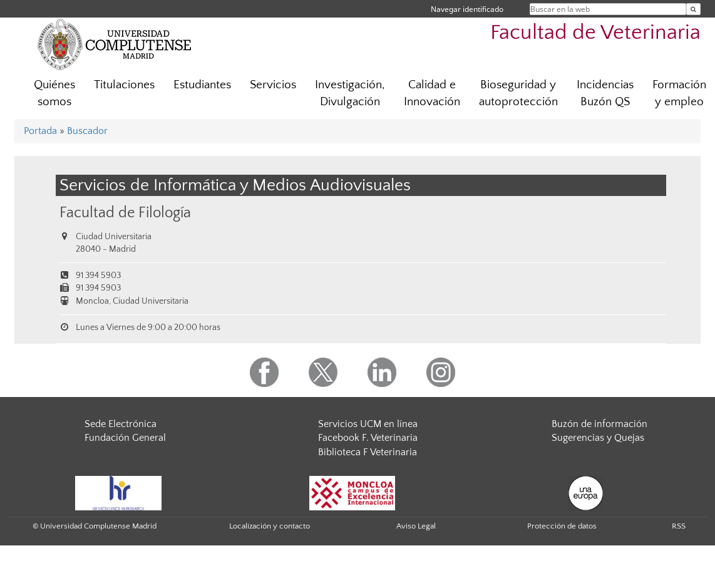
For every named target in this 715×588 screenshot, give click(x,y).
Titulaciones (124, 85)
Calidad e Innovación (432, 93)
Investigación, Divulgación (350, 93)
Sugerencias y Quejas (598, 438)
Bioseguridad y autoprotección (518, 93)
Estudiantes (202, 85)
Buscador (87, 131)
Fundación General (125, 438)
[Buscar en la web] (693, 9)
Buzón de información (599, 424)
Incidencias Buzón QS (605, 93)
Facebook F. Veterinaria (368, 438)
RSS (679, 526)
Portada (40, 131)
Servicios (273, 85)
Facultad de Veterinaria (595, 33)
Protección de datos (562, 526)
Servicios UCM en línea (368, 424)
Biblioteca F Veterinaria (368, 452)
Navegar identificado (467, 9)
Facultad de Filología (125, 213)
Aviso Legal (416, 526)
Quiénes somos (54, 93)
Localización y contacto (270, 526)
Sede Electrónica (121, 424)
